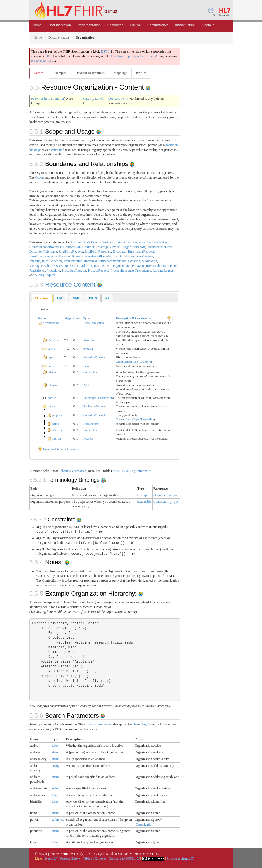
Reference (90, 398)
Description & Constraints (133, 318)
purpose (57, 415)
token (55, 746)
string (87, 366)
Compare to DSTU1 (124, 858)
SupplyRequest (45, 275)
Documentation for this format (59, 449)
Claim (118, 242)
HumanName (91, 424)
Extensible (147, 419)
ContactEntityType (128, 419)
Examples (60, 73)
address (52, 385)
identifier (53, 340)
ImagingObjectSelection (46, 261)
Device (115, 247)
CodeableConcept (94, 357)
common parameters (98, 724)
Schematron (78, 471)
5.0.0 (48, 56)
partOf (52, 398)
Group (40, 177)
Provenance (143, 271)
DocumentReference (43, 252)
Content (39, 73)
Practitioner (37, 271)
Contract (88, 247)
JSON (126, 471)
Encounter (120, 252)
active (51, 348)
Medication (150, 261)
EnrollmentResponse (43, 256)
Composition (72, 247)
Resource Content (63, 285)
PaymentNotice (123, 266)
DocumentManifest (160, 247)
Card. (77, 318)
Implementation (89, 25)
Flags (68, 318)
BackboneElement (95, 406)
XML (116, 471)
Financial (208, 25)
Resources (115, 25)
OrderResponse (90, 266)
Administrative (158, 25)
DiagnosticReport (133, 247)
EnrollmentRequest (141, 252)
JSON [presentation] (93, 298)
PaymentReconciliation (151, 266)
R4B (39, 61)
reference (58, 820)
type (50, 357)
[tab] (42, 298)
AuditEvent (91, 242)
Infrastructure (185, 25)
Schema (64, 471)
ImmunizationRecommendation (105, 261)
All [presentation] (107, 298)
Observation (60, 266)
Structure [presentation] (42, 298)
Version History (70, 858)
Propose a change (180, 858)
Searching (140, 724)
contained (58, 150)
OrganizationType (127, 362)
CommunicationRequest (46, 247)
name (51, 366)
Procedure (53, 271)
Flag (115, 256)
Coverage (102, 247)
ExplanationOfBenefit (96, 256)
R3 (49, 61)
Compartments (118, 99)
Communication (158, 242)
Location (134, 261)
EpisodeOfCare (69, 256)
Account (76, 242)
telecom (53, 372)
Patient (107, 266)
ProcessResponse (122, 271)
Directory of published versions (134, 56)
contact (52, 406)
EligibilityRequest (71, 252)
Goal (123, 256)
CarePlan (106, 242)
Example (145, 362)
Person (173, 266)
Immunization (73, 261)
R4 (45, 61)
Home (37, 25)
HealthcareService (141, 256)
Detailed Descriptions (90, 73)
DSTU (105, 51)
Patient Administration (48, 99)
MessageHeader (40, 266)
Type (86, 318)
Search (51, 858)
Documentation (60, 25)
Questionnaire (142, 471)
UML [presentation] (61, 298)
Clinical (135, 25)
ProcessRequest (98, 271)
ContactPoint (91, 372)
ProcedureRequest (74, 271)
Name (42, 318)
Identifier (89, 340)
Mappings (120, 73)
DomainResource (94, 323)
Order (74, 266)
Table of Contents (95, 858)
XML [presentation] (77, 298)
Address (88, 385)
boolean (88, 348)
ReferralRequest (163, 271)
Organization (51, 323)
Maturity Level (92, 99)
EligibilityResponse (98, 252)
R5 (33, 61)
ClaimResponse (135, 242)
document (172, 145)
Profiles (141, 73)
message (35, 150)
